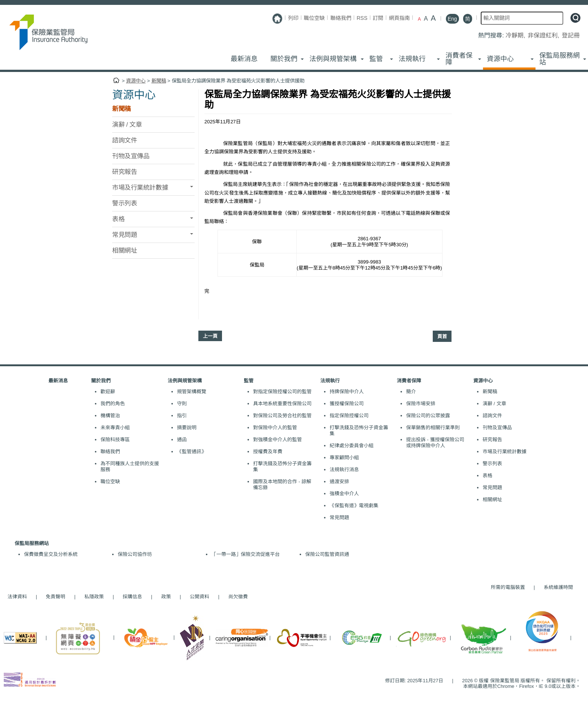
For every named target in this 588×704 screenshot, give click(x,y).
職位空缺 (314, 18)
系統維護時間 (558, 587)
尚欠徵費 (234, 597)
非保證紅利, (544, 35)
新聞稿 (159, 81)
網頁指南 (399, 18)
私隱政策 (94, 597)
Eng (452, 19)
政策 (166, 597)
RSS (362, 18)
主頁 (116, 81)
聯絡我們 (341, 18)
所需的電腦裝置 (508, 587)
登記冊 (571, 35)
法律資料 (17, 597)
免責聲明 (55, 597)
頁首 (442, 336)
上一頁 (210, 336)
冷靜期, (516, 35)
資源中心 (136, 81)
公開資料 (199, 597)
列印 (293, 18)
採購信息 (132, 597)
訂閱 (378, 18)
